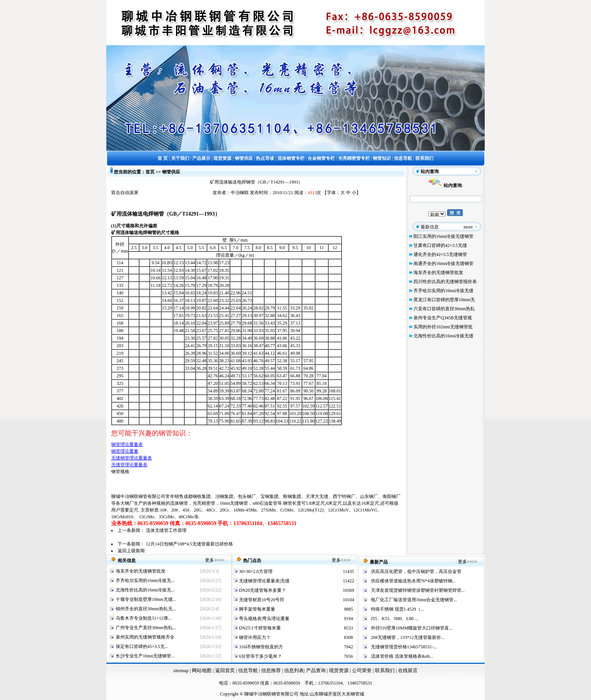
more (468, 227)
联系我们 (385, 670)
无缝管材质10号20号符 (261, 600)
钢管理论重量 (125, 451)
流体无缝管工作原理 (166, 530)
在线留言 (408, 670)
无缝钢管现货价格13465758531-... (404, 647)
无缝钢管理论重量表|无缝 (264, 581)
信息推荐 (270, 670)
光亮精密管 (204, 503)
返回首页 (224, 670)
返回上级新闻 (131, 551)
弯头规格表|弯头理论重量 (264, 619)
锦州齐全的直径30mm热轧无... (146, 609)
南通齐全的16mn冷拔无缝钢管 (443, 263)
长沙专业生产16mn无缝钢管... (145, 656)
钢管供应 (171, 172)
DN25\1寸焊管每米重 (259, 628)
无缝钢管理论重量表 (132, 458)
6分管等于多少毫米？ (260, 656)
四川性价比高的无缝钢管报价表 (445, 282)
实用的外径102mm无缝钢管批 (443, 327)
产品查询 (316, 670)
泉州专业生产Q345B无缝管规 (443, 318)
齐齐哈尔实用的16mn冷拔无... (145, 581)
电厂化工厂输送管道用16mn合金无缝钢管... (414, 600)
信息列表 (294, 670)
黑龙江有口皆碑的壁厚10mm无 (444, 300)
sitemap (181, 670)
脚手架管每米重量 (256, 609)
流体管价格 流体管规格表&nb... (402, 656)
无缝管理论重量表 (129, 465)
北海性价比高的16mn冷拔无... (145, 590)
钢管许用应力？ (254, 637)
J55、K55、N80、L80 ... (394, 619)
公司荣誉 (362, 670)
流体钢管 (179, 503)
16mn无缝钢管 (234, 503)
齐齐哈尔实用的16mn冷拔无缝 (443, 291)
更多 (210, 560)
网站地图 (202, 670)
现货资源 (339, 670)
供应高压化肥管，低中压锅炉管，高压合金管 (416, 571)
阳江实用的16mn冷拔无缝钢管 (443, 236)
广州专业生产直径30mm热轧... (146, 628)
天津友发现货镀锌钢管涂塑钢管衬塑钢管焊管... (418, 590)
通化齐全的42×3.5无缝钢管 (440, 254)
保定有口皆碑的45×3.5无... (142, 646)
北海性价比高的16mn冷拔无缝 (443, 336)
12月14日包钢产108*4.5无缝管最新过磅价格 (189, 544)
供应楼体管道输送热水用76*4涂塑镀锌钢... (413, 581)
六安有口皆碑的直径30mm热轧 (444, 309)
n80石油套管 (265, 503)
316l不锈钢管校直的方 (260, 647)
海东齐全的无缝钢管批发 (438, 273)
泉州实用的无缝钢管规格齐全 (145, 637)
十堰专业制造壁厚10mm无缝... (146, 599)
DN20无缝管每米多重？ (262, 590)
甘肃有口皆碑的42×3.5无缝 (440, 245)
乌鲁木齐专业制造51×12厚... (144, 618)
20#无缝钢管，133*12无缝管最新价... (408, 637)
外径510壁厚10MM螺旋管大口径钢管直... (412, 628)
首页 (150, 172)
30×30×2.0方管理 (255, 571)
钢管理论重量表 (127, 444)
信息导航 (248, 670)
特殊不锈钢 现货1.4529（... (397, 609)
